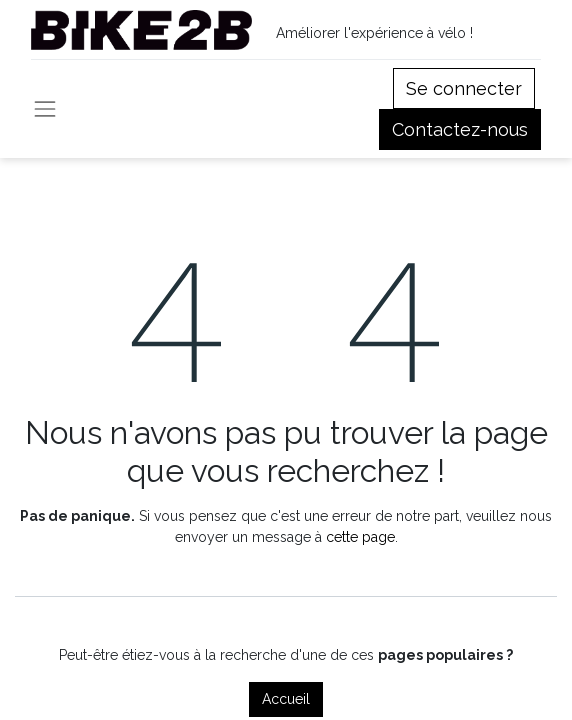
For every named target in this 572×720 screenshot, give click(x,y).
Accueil (286, 699)
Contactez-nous (460, 129)
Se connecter (464, 88)
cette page (360, 537)
